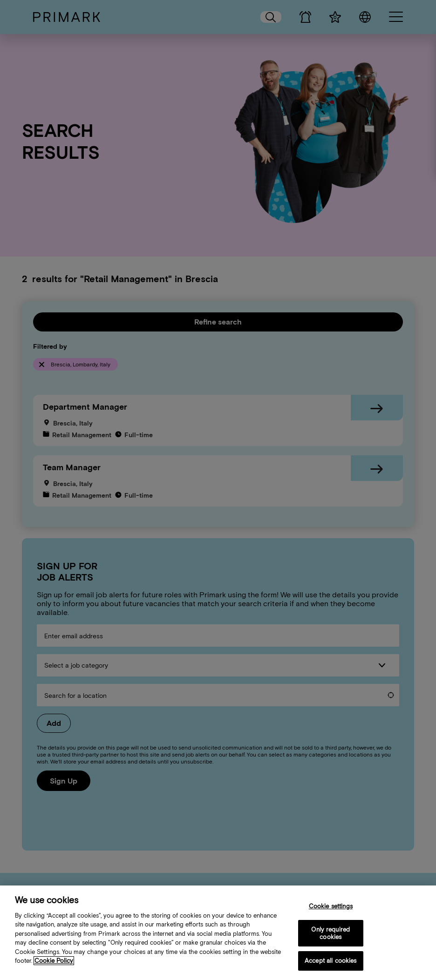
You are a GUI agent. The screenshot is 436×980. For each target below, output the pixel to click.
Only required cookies (330, 934)
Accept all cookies (330, 962)
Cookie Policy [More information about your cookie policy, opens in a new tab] (54, 962)
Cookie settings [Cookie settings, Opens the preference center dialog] (331, 907)
